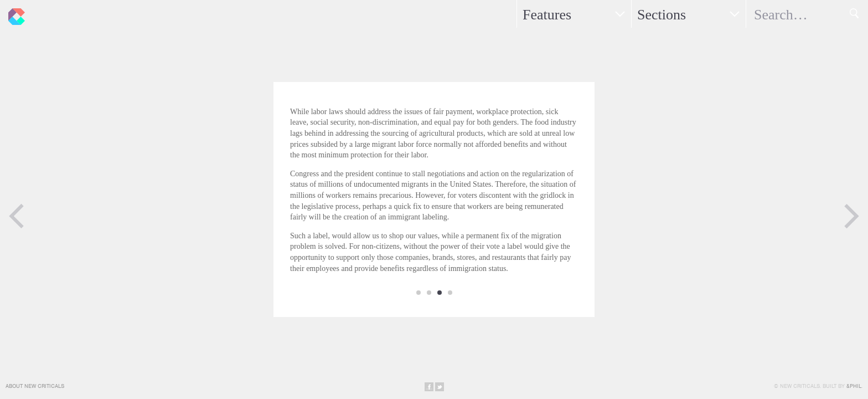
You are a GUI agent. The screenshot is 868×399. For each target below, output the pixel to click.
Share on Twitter (440, 387)
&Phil (854, 386)
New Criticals (14, 14)
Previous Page (17, 216)
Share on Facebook (429, 387)
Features (547, 15)
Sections (662, 15)
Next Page (851, 216)
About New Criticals (35, 386)
